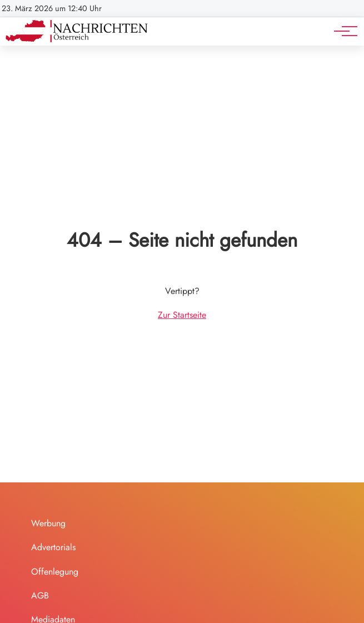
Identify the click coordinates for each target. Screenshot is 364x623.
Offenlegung (55, 572)
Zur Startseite (182, 315)
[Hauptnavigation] (342, 31)
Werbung (48, 523)
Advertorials (53, 547)
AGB (40, 595)
